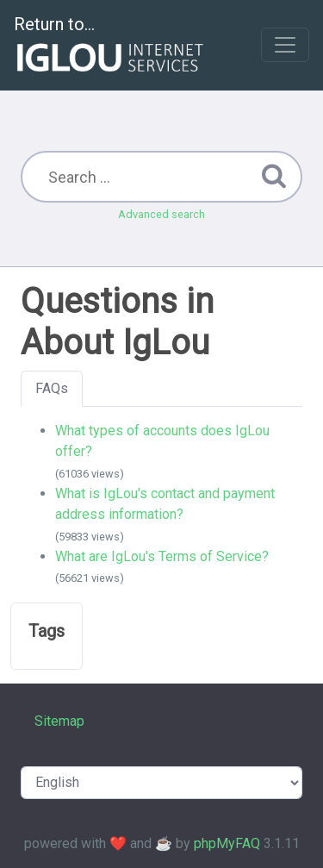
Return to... (111, 46)
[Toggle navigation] (285, 45)
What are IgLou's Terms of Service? (162, 556)
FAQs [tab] (52, 388)
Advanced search (161, 214)
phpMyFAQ (227, 843)
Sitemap (59, 721)
